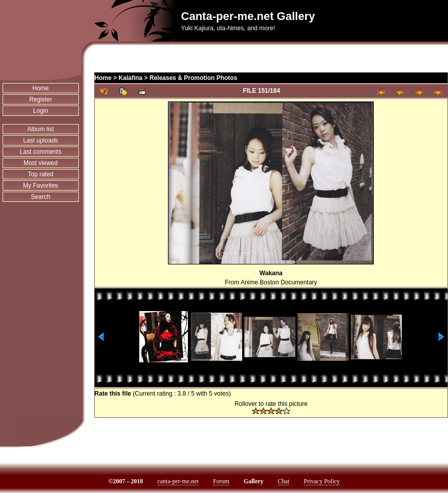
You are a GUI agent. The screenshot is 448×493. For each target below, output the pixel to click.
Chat (284, 481)
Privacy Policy (322, 481)
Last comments (41, 152)
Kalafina (131, 78)
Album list (40, 129)
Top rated (40, 174)
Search (40, 197)
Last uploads (40, 140)
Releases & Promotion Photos (193, 78)
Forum (221, 481)
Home (40, 88)
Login (41, 111)
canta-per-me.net (178, 481)
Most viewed (41, 163)
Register (41, 99)
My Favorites (41, 186)
